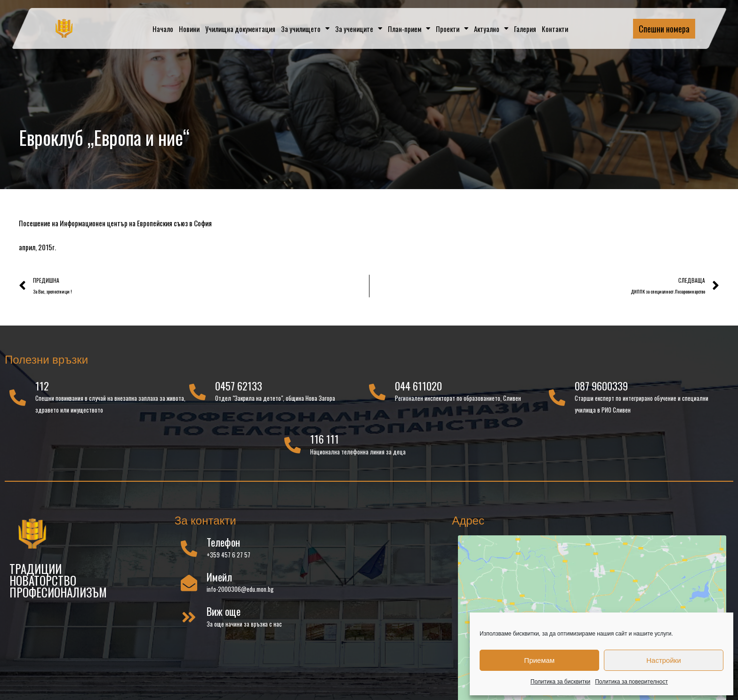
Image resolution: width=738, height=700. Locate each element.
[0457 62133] (197, 393)
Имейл (219, 577)
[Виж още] (189, 618)
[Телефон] (189, 549)
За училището (305, 28)
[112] (18, 398)
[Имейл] (189, 583)
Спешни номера (664, 29)
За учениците (359, 28)
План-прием (409, 28)
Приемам (540, 660)
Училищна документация (240, 29)
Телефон (223, 543)
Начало (163, 29)
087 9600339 (601, 386)
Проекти (452, 28)
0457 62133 (239, 386)
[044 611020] (377, 393)
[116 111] (293, 446)
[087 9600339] (557, 398)
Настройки (664, 660)
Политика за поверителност (631, 681)
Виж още (224, 612)
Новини (189, 29)
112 (42, 386)
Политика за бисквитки (560, 681)
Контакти (555, 29)
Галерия (525, 29)
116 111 (325, 439)
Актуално (491, 28)
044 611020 (418, 386)
